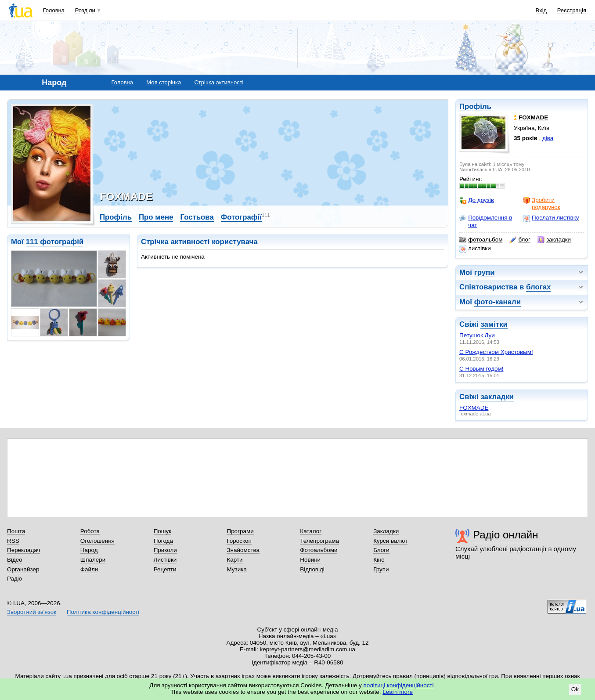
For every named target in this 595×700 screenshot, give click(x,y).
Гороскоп (239, 541)
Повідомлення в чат (486, 221)
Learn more (398, 692)
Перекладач (23, 550)
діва (548, 138)
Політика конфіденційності (103, 612)
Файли (89, 569)
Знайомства (243, 550)
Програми (240, 531)
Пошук (163, 531)
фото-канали (498, 302)
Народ (89, 550)
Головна (54, 10)
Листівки (165, 560)
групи (485, 272)
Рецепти (165, 569)
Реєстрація (572, 10)
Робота (90, 531)
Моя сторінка (164, 82)
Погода (163, 541)
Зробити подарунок (542, 204)
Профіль (475, 106)
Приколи (165, 550)
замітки (494, 324)
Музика (236, 569)
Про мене (156, 217)
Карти (234, 560)
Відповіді (312, 569)
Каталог (311, 531)
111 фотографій (55, 242)
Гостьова (197, 217)
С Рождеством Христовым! (496, 352)
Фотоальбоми (319, 550)
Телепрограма (319, 541)
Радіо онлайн (506, 535)
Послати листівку (551, 218)
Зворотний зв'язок (32, 612)
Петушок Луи (477, 335)
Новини (310, 560)
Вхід (541, 10)
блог (520, 240)
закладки (554, 240)
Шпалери (93, 560)
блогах (538, 287)
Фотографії (241, 217)
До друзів (477, 200)
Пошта (16, 531)
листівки (475, 249)
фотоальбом (481, 240)
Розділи (85, 10)
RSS (13, 541)
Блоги (381, 550)
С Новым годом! (481, 369)
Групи (381, 569)
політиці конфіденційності (399, 685)
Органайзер (23, 569)
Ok (575, 689)
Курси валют (390, 541)
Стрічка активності (219, 82)
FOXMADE (474, 408)
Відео (15, 560)
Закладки (386, 531)
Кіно (379, 560)
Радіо (14, 579)
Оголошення (97, 541)
